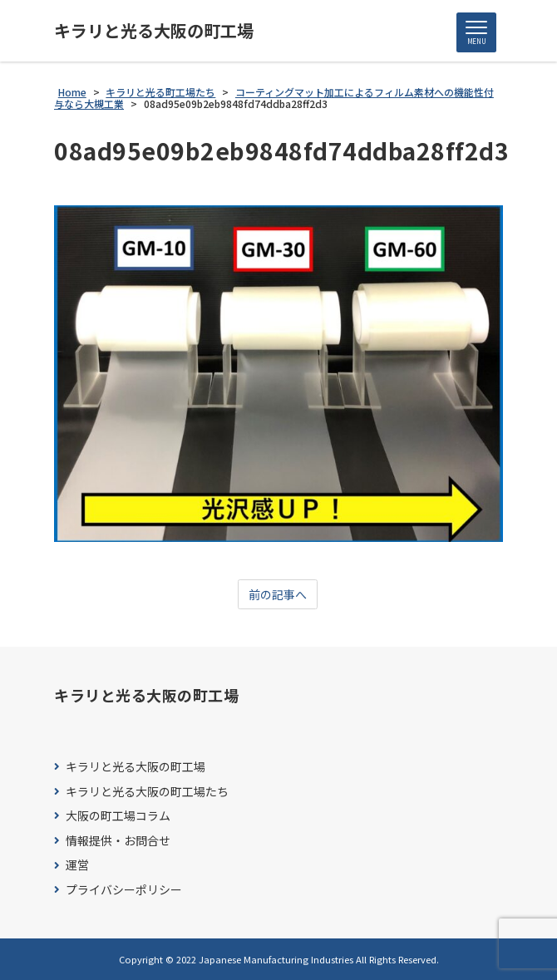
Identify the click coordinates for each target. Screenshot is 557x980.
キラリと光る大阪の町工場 (154, 31)
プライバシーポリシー (124, 890)
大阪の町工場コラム (118, 816)
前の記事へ (278, 594)
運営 (77, 865)
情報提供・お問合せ (118, 841)
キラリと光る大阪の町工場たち (147, 792)
